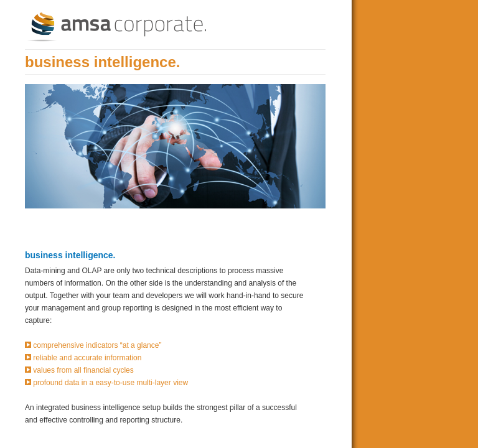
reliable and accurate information (87, 358)
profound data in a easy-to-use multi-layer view (110, 383)
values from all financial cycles (83, 370)
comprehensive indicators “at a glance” (97, 345)
